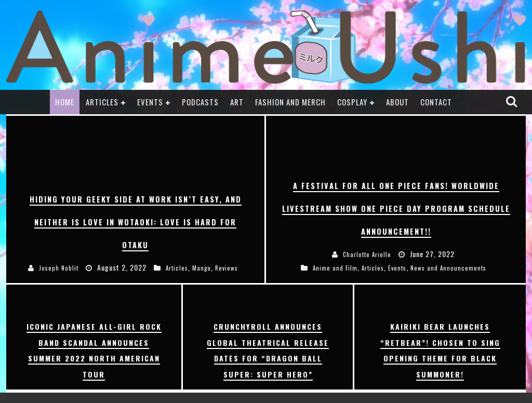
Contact (436, 102)
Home (65, 102)
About (397, 102)
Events (150, 102)
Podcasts (200, 102)
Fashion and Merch (290, 102)
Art (237, 102)
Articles (102, 102)
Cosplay (352, 102)
